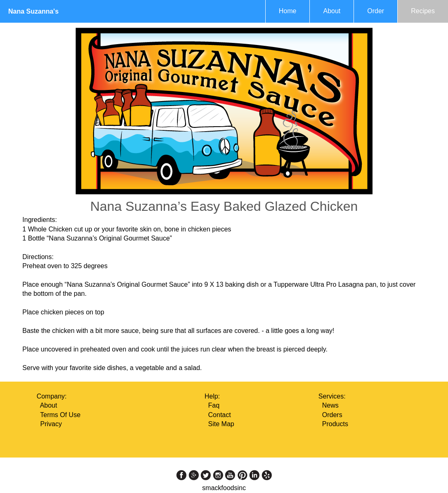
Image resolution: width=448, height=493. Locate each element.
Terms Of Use (60, 415)
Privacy (51, 424)
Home (288, 11)
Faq (214, 405)
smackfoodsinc (224, 488)
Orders (332, 415)
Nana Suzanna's (33, 11)
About (332, 11)
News (330, 405)
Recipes (423, 11)
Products (335, 424)
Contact (220, 415)
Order (376, 11)
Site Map (221, 424)
